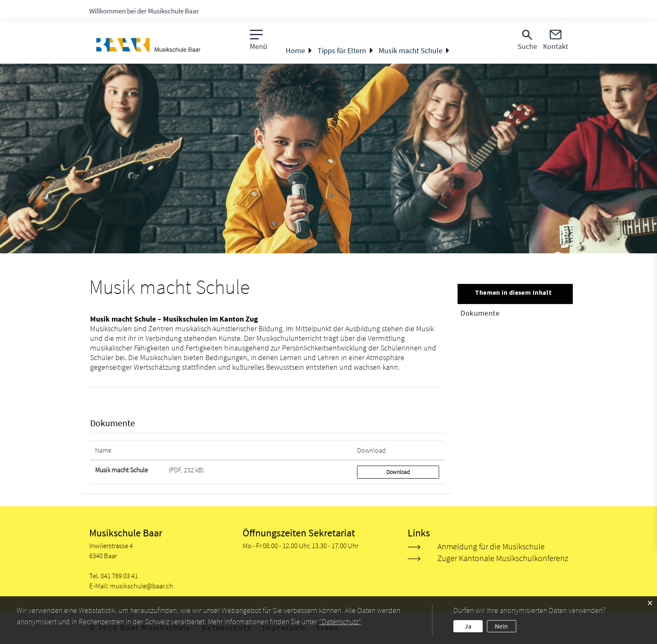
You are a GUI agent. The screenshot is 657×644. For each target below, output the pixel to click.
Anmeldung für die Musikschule (491, 546)
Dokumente (480, 313)
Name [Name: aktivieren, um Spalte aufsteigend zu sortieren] (103, 450)
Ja (468, 626)
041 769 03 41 (119, 576)
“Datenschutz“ (340, 622)
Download (398, 472)
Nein (501, 626)
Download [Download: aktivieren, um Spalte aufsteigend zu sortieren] (371, 450)
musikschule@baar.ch (141, 586)
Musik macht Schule (122, 470)
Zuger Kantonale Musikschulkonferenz (503, 558)
